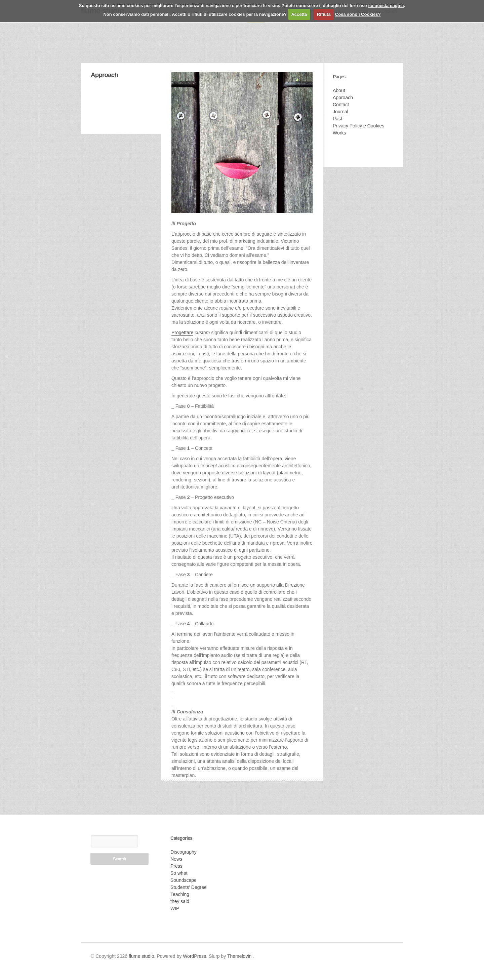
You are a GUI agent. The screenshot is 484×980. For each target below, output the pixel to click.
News (176, 859)
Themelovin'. (240, 956)
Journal (340, 112)
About (339, 90)
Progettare (182, 332)
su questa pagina (386, 6)
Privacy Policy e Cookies (358, 126)
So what (179, 873)
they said (180, 901)
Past (337, 119)
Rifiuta (324, 14)
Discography (184, 852)
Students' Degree (189, 887)
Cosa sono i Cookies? (358, 14)
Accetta (299, 14)
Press (176, 866)
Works (339, 133)
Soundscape (184, 880)
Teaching (180, 894)
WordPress (194, 956)
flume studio (141, 956)
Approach (343, 97)
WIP (175, 908)
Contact (341, 105)
